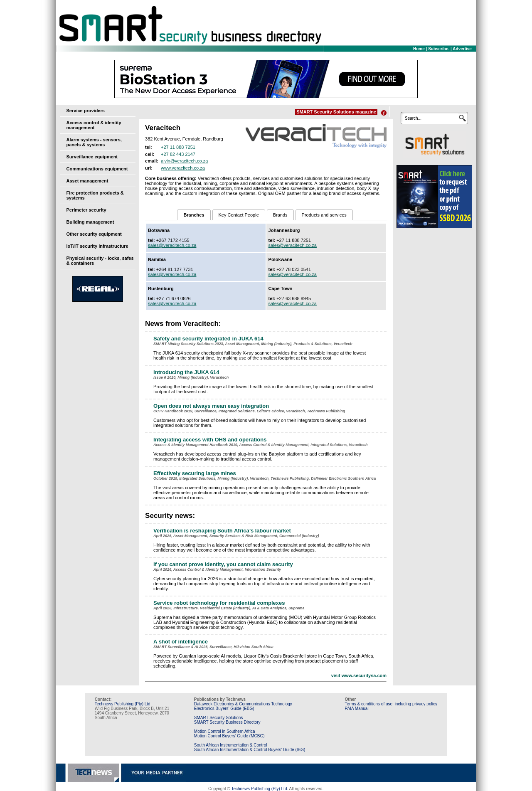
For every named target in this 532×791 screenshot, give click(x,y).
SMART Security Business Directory (227, 722)
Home (419, 49)
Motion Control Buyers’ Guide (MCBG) (229, 736)
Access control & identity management (94, 125)
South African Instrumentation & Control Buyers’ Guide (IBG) (250, 750)
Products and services (324, 215)
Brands (280, 215)
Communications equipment (97, 169)
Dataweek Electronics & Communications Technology (243, 704)
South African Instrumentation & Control (231, 745)
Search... (413, 118)
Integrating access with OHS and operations (210, 440)
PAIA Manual (357, 708)
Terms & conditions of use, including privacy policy (391, 704)
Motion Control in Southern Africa (225, 731)
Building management (90, 222)
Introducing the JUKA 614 (186, 372)
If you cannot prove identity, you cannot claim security (223, 564)
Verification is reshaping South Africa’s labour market (222, 531)
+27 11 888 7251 (178, 147)
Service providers (86, 111)
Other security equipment (94, 234)
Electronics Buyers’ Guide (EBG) (224, 708)
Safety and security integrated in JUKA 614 (208, 339)
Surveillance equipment (92, 157)
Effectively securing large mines (195, 473)
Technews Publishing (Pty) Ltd (123, 704)
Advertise (462, 49)
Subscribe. (439, 49)
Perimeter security (86, 210)
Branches (194, 215)
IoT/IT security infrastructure (97, 246)
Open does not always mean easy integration (211, 406)
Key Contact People (239, 215)
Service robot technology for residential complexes (219, 603)
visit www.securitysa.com (359, 675)
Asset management (87, 181)
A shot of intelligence (181, 642)
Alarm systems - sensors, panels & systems (94, 142)
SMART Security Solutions (218, 718)
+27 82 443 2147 (178, 154)
